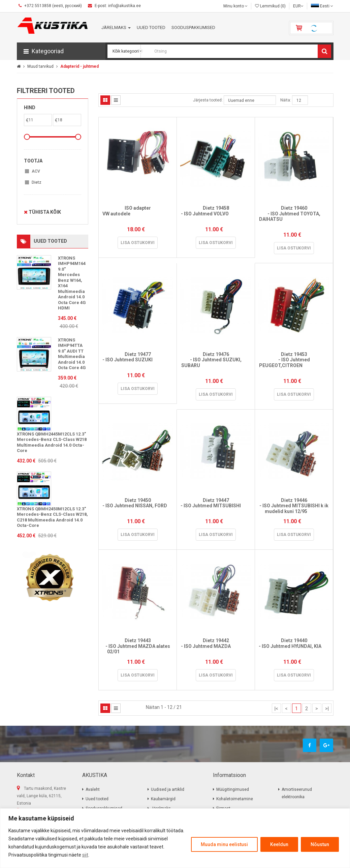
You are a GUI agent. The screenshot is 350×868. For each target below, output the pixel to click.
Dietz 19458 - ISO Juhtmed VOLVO (216, 214)
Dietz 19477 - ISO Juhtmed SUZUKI (138, 360)
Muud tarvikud (40, 66)
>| (327, 709)
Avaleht (93, 789)
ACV (36, 171)
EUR (298, 6)
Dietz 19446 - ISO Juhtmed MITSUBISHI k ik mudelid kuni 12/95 (294, 506)
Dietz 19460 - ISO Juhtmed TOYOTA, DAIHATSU (294, 216)
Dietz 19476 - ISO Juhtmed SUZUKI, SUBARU (216, 363)
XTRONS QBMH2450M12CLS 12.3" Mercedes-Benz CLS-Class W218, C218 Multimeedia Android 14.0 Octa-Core (52, 517)
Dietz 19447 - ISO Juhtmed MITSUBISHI (216, 506)
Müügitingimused (233, 789)
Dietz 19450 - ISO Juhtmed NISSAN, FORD (138, 506)
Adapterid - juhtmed (79, 66)
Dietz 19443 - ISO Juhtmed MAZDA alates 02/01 (138, 646)
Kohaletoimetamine (235, 799)
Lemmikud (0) (270, 6)
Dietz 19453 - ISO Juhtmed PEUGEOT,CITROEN (294, 363)
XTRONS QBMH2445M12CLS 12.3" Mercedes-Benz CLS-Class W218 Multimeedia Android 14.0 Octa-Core (52, 442)
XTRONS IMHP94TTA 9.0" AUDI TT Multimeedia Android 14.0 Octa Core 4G (72, 354)
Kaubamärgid (163, 799)
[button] (61, 51)
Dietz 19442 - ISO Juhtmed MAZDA (216, 646)
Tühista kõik (42, 212)
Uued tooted (97, 799)
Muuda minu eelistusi (224, 844)
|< (276, 709)
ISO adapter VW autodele (138, 214)
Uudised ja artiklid (168, 789)
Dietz (37, 182)
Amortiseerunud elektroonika (297, 793)
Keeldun (279, 844)
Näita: (286, 100)
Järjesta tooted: (208, 100)
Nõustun (320, 844)
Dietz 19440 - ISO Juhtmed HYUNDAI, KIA (294, 646)
